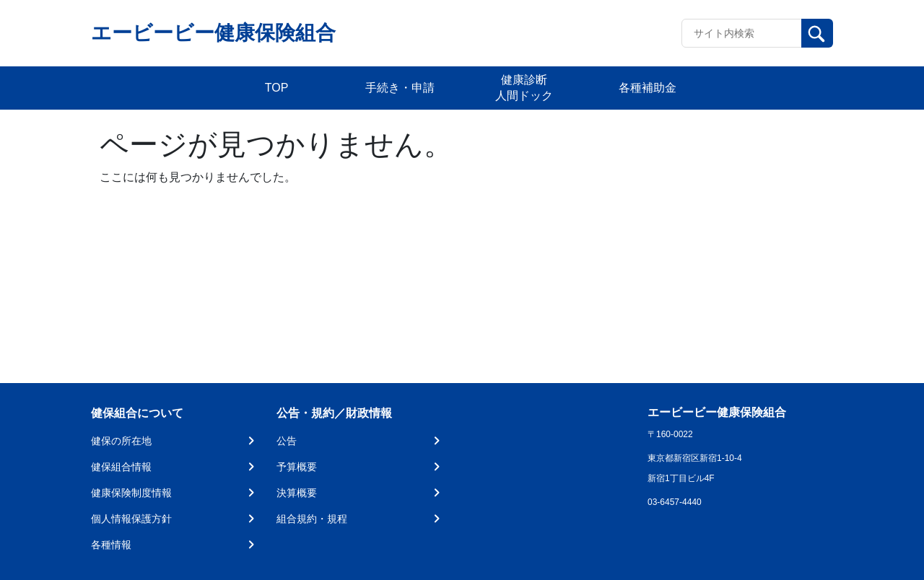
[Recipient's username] (742, 33)
